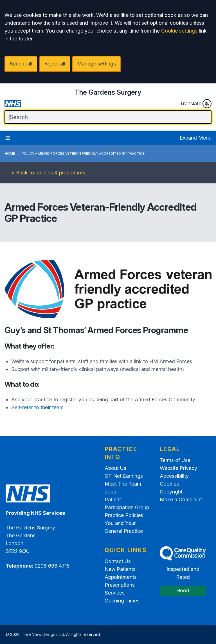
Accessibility (174, 476)
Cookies (169, 484)
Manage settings (96, 64)
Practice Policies (124, 515)
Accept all (21, 64)
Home (10, 153)
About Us (115, 468)
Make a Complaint (181, 500)
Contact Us (118, 561)
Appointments (121, 577)
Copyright (171, 492)
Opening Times (122, 601)
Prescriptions (120, 585)
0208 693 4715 (52, 566)
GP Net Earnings (124, 476)
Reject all (55, 64)
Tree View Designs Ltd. (43, 634)
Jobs (110, 492)
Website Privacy (178, 468)
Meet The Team (123, 484)
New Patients (120, 569)
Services (115, 593)
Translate (196, 104)
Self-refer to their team (37, 407)
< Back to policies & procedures (48, 173)
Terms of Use (175, 460)
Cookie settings (179, 31)
